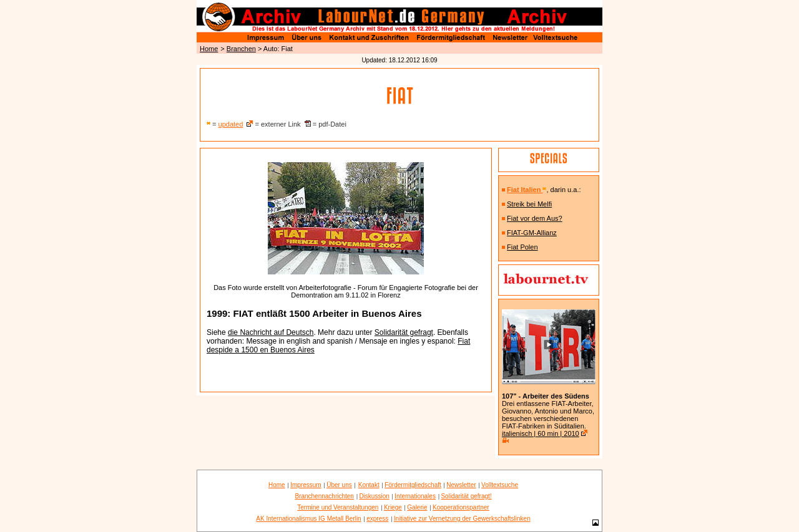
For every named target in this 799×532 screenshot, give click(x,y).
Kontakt (369, 485)
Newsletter (461, 485)
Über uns (339, 485)
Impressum (306, 485)
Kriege (393, 507)
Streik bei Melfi (529, 204)
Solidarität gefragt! (466, 496)
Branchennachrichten (324, 496)
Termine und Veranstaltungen (338, 507)
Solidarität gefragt (404, 332)
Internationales (415, 496)
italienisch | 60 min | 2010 (541, 433)
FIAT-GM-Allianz (532, 233)
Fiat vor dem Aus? (535, 218)
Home (209, 49)
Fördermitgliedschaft (413, 485)
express (377, 519)
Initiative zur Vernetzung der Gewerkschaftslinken (462, 519)
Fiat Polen (522, 247)
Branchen (241, 49)
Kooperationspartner (461, 507)
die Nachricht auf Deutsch (271, 332)
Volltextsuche (500, 485)
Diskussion (374, 496)
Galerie (417, 507)
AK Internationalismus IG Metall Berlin (308, 519)
